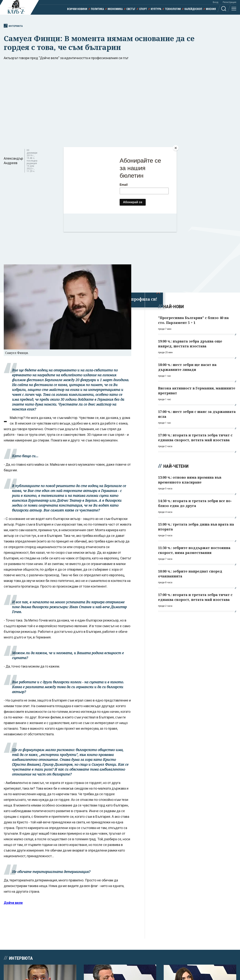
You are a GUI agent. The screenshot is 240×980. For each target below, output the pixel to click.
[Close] (176, 148)
